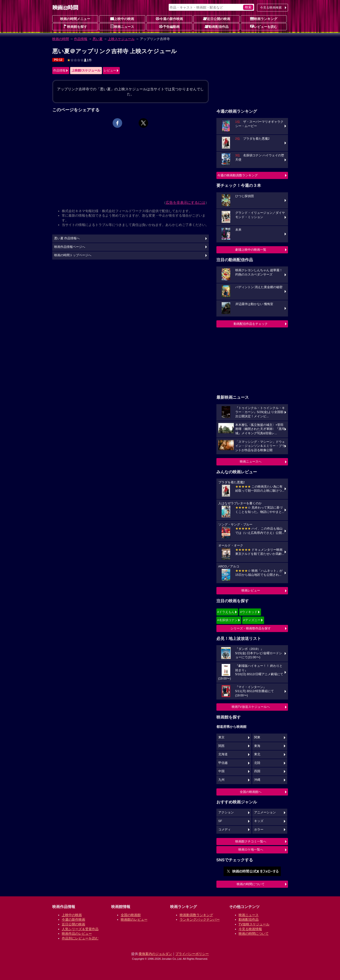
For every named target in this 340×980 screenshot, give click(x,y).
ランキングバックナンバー (200, 919)
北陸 (257, 763)
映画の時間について (251, 884)
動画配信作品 (217, 26)
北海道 (223, 754)
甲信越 (223, 763)
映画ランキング (264, 19)
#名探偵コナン (228, 620)
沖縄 (257, 780)
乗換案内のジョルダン (155, 954)
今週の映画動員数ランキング (238, 175)
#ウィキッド (249, 612)
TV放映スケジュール (254, 924)
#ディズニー (252, 620)
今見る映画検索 (271, 8)
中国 (221, 771)
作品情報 (81, 39)
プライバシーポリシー (192, 954)
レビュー (110, 70)
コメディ (225, 830)
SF (220, 821)
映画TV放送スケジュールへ (251, 707)
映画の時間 (61, 39)
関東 (257, 737)
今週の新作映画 (169, 19)
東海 (257, 746)
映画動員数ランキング (196, 915)
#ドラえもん (226, 612)
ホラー (259, 830)
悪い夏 (98, 39)
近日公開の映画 (217, 19)
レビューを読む (264, 26)
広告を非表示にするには (186, 202)
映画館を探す (75, 26)
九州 (221, 780)
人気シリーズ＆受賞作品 (80, 929)
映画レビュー (251, 590)
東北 (257, 754)
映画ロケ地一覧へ (251, 850)
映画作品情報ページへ (70, 247)
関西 (221, 746)
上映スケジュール (121, 39)
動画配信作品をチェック (251, 324)
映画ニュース (122, 26)
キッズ (259, 821)
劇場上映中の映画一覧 (251, 250)
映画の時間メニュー (75, 19)
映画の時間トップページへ (73, 255)
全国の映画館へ (251, 792)
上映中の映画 (122, 19)
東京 (221, 737)
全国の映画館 (131, 915)
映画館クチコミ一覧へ (251, 841)
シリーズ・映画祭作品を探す (251, 628)
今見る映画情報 (250, 929)
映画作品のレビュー (77, 934)
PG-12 (58, 60)
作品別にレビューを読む (80, 938)
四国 (257, 771)
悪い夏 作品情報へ (67, 238)
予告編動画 (169, 26)
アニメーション (265, 812)
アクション (226, 812)
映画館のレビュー (134, 919)
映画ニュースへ (251, 462)
